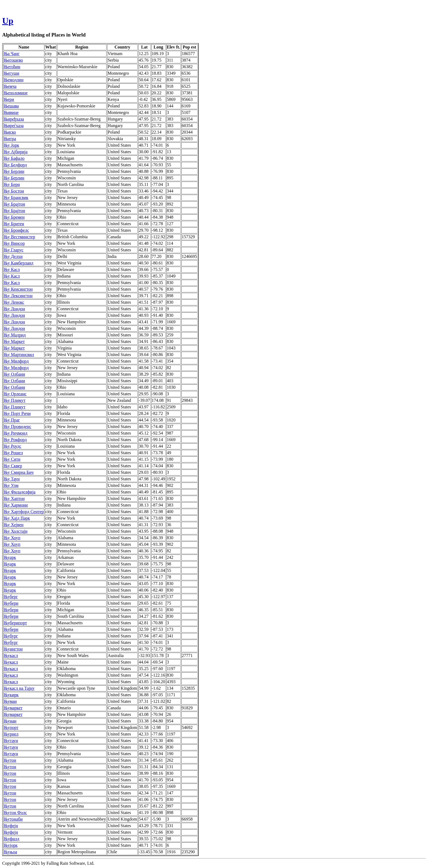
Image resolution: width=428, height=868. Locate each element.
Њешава (11, 106)
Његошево (13, 60)
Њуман (10, 701)
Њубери (11, 603)
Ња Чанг (12, 54)
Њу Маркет (14, 341)
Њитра (10, 139)
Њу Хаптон (14, 498)
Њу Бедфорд (15, 165)
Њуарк (10, 557)
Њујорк (11, 845)
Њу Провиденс (18, 427)
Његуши (12, 73)
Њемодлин (14, 80)
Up (8, 21)
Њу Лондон (14, 309)
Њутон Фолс (15, 813)
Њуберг (11, 597)
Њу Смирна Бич (19, 472)
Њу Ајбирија (16, 152)
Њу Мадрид (15, 335)
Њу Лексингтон (18, 296)
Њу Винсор (14, 243)
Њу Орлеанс (15, 394)
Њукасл (11, 655)
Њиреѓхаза (14, 126)
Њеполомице (16, 93)
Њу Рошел (13, 453)
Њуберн (11, 629)
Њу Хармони (16, 505)
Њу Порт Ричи (17, 413)
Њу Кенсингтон (18, 289)
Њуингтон (13, 649)
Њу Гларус (14, 250)
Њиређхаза (14, 119)
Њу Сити (12, 459)
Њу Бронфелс (16, 230)
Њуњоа (11, 852)
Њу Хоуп (12, 538)
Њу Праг (12, 420)
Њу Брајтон (14, 204)
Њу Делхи (13, 256)
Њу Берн (12, 184)
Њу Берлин (14, 171)
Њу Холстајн (16, 531)
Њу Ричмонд (16, 433)
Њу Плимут (15, 400)
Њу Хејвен (14, 525)
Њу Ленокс (14, 302)
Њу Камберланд (19, 263)
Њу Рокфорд (15, 440)
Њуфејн (11, 826)
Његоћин (12, 67)
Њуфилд (12, 839)
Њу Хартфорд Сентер (24, 512)
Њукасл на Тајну (19, 688)
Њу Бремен (14, 217)
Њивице (11, 112)
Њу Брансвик (16, 198)
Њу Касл (12, 269)
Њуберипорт (15, 623)
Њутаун (11, 741)
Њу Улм (11, 485)
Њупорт (11, 727)
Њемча (10, 86)
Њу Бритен (14, 224)
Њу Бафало (14, 158)
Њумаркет (13, 708)
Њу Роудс (13, 446)
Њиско (10, 132)
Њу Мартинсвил (19, 355)
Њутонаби (13, 819)
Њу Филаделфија (20, 492)
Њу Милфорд (16, 361)
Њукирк (11, 695)
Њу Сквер (13, 466)
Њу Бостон (14, 191)
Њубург (11, 636)
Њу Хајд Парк (17, 518)
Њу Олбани (14, 374)
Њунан (10, 721)
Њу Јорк (11, 145)
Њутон (10, 760)
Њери (9, 99)
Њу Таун (12, 479)
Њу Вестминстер (20, 237)
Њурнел (11, 734)
